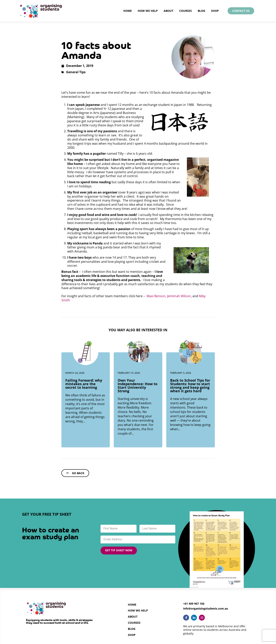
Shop (215, 11)
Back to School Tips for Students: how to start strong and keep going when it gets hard (190, 386)
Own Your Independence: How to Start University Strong (138, 386)
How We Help (148, 11)
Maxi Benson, (156, 296)
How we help (138, 610)
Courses (186, 11)
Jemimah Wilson (179, 296)
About (168, 11)
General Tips (76, 72)
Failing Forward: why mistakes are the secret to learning (84, 384)
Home (128, 11)
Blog (201, 11)
